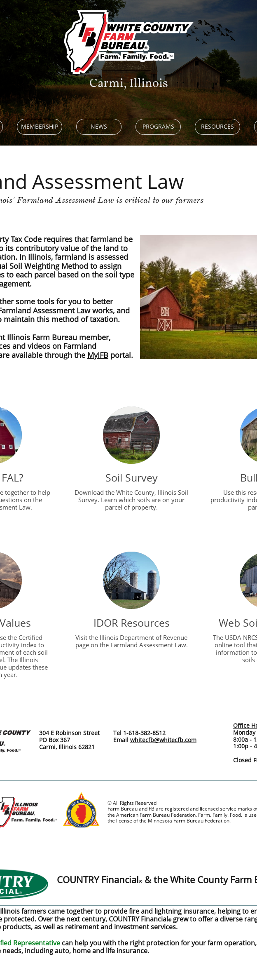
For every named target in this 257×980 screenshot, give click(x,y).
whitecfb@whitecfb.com (163, 740)
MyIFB (98, 355)
